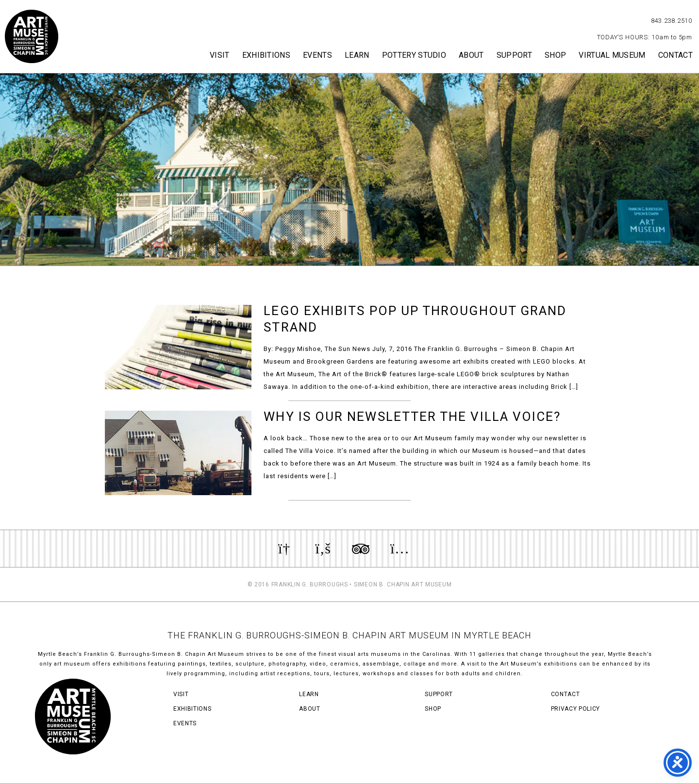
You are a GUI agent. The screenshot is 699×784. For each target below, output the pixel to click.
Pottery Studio (414, 55)
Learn (357, 55)
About (471, 55)
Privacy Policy (575, 709)
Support (514, 55)
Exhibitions (266, 55)
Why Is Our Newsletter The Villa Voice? (412, 417)
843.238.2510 (672, 21)
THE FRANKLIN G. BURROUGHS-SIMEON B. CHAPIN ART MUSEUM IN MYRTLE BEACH (349, 635)
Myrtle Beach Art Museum (32, 36)
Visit (220, 55)
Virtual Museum (612, 55)
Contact (675, 55)
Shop (555, 55)
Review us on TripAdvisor (361, 549)
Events (317, 55)
